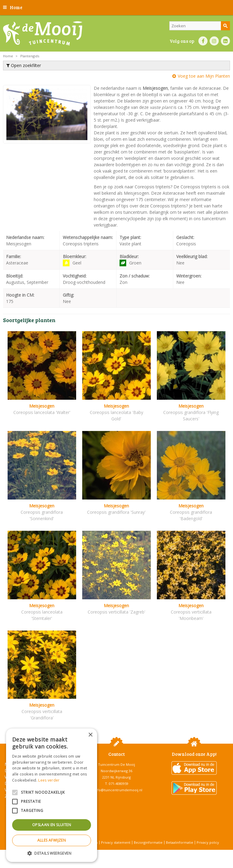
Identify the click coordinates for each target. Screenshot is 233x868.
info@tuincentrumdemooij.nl (118, 790)
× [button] (90, 735)
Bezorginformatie (148, 842)
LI (225, 41)
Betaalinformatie (180, 842)
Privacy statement (116, 842)
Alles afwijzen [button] (52, 840)
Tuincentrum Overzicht (132, 853)
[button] (52, 853)
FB (203, 41)
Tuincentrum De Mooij (116, 764)
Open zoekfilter (24, 65)
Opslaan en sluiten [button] (52, 825)
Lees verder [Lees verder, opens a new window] (49, 780)
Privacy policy (208, 842)
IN (214, 41)
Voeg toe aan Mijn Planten (204, 76)
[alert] (52, 795)
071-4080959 (119, 784)
